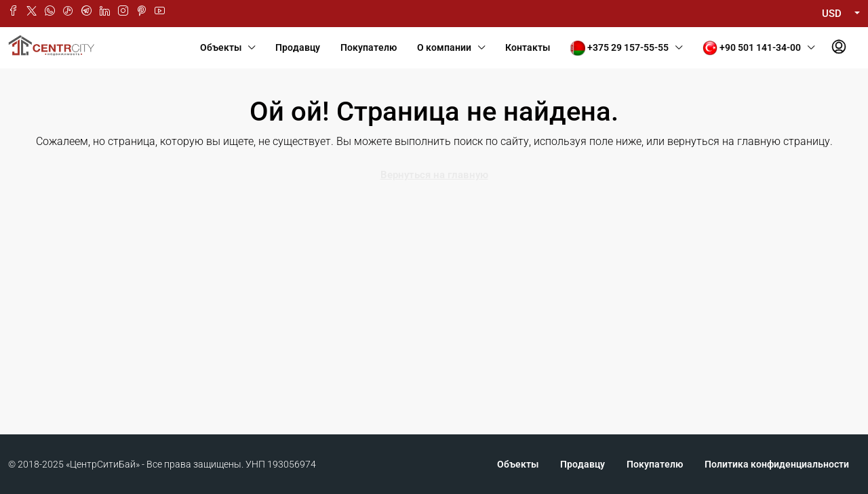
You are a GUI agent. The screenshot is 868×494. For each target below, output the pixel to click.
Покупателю (369, 47)
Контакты (528, 47)
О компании (444, 47)
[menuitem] (839, 47)
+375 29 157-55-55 (619, 48)
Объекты (221, 47)
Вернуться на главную (434, 175)
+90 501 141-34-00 (752, 48)
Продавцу (298, 47)
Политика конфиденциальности (777, 464)
